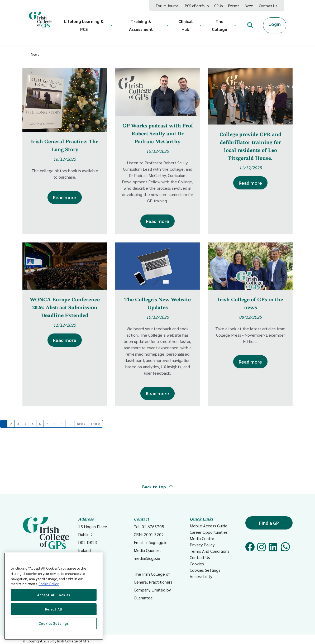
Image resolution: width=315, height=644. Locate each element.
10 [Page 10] (70, 424)
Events (234, 6)
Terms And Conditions (209, 551)
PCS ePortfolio (197, 6)
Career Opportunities (209, 532)
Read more (65, 197)
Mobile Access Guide (209, 526)
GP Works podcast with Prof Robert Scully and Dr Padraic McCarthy (158, 134)
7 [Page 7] (47, 424)
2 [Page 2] (11, 424)
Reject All (54, 609)
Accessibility (201, 576)
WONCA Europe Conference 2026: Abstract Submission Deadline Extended (65, 308)
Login (275, 24)
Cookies (197, 564)
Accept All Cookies (54, 595)
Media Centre (202, 538)
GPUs (219, 6)
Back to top (157, 487)
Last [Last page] (94, 424)
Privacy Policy (202, 545)
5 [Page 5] (33, 424)
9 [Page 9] (61, 424)
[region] (54, 596)
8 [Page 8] (54, 424)
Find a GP (269, 523)
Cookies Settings (205, 570)
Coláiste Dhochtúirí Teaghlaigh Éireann (46, 541)
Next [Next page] (80, 424)
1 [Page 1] (4, 424)
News (249, 6)
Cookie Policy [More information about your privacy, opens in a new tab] (49, 584)
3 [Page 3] (18, 424)
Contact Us (268, 6)
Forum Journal (168, 6)
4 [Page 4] (25, 424)
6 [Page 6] (40, 424)
